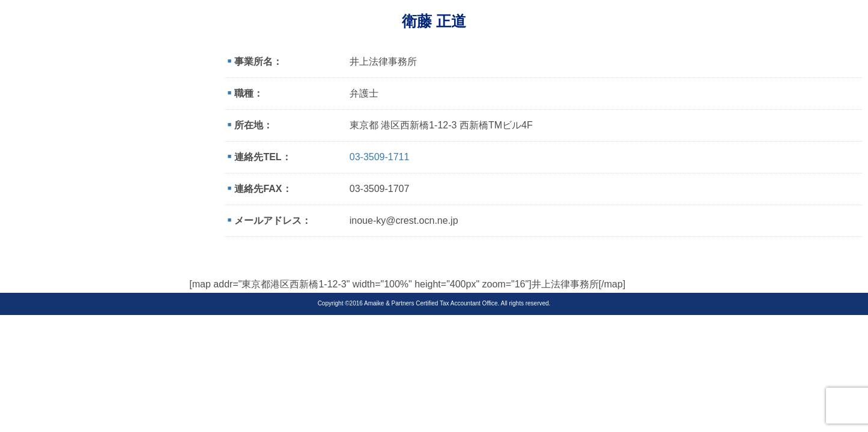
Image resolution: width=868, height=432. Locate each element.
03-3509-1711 (380, 157)
